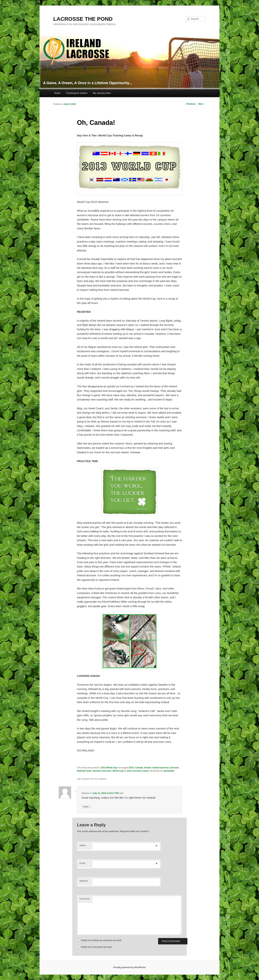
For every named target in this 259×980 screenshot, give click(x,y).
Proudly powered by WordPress (129, 967)
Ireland (148, 768)
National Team (84, 771)
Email (82, 863)
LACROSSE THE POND (83, 19)
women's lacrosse (102, 771)
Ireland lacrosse (161, 768)
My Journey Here (102, 93)
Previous (190, 104)
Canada (139, 768)
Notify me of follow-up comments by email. (101, 940)
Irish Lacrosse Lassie (138, 771)
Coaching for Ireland (77, 93)
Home (57, 93)
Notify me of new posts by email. (97, 947)
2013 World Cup (109, 768)
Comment (85, 899)
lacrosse (174, 768)
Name (83, 845)
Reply (87, 807)
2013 (132, 768)
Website (84, 881)
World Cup (118, 771)
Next (202, 104)
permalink (169, 771)
